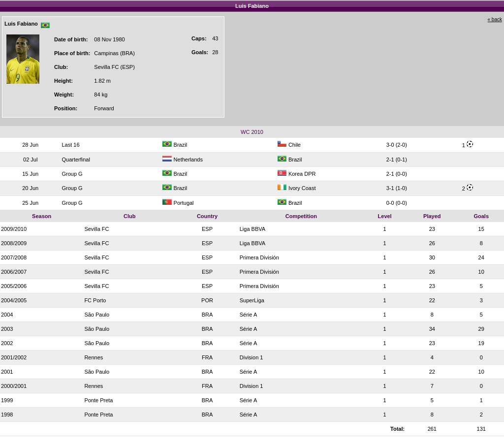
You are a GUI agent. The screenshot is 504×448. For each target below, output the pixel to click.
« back (495, 19)
